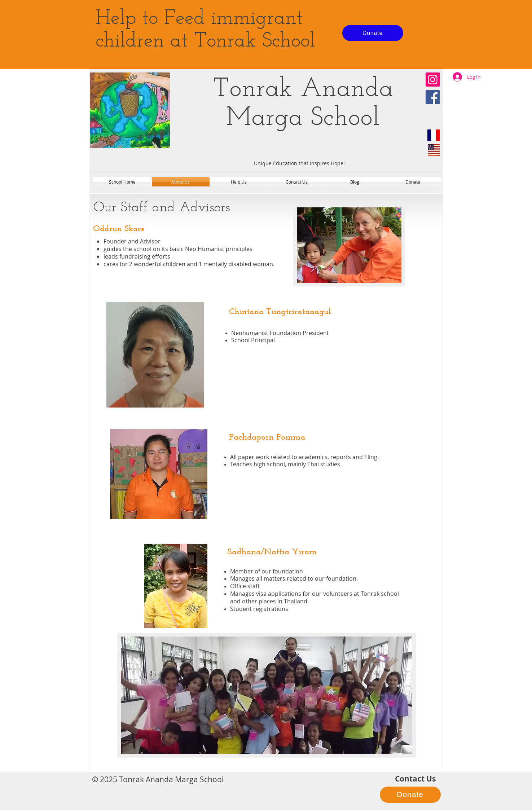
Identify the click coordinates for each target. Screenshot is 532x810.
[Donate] (373, 33)
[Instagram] (433, 80)
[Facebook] (433, 97)
